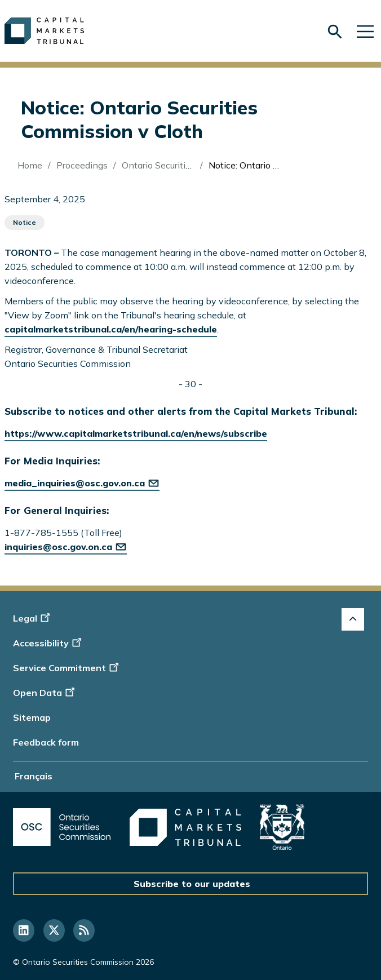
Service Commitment (67, 668)
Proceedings (82, 165)
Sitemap (32, 717)
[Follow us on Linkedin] (24, 930)
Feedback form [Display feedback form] (46, 742)
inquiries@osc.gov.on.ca (66, 547)
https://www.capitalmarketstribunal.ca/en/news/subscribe (136, 433)
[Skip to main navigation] (365, 31)
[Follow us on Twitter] (54, 930)
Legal (33, 618)
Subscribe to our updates (192, 884)
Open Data (45, 693)
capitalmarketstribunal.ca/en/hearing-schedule (111, 329)
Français (34, 776)
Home (30, 165)
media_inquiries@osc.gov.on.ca (82, 483)
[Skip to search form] (335, 32)
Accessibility (49, 643)
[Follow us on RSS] (84, 930)
